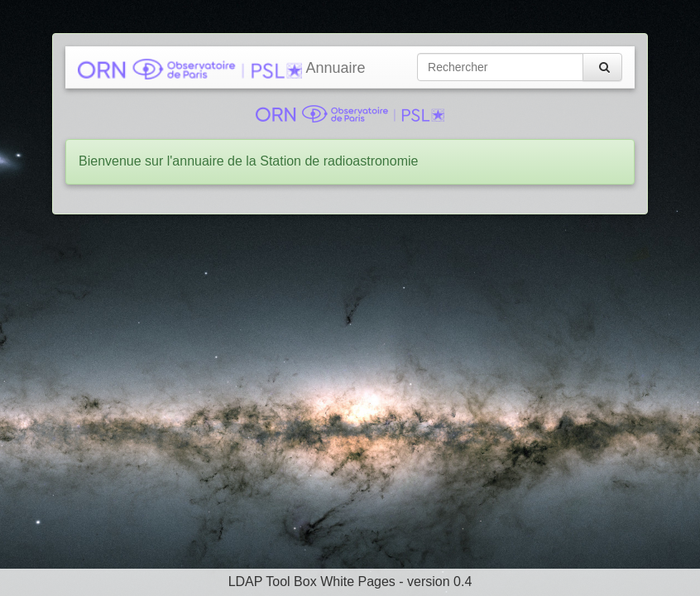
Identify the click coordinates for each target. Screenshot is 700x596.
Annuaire (221, 69)
